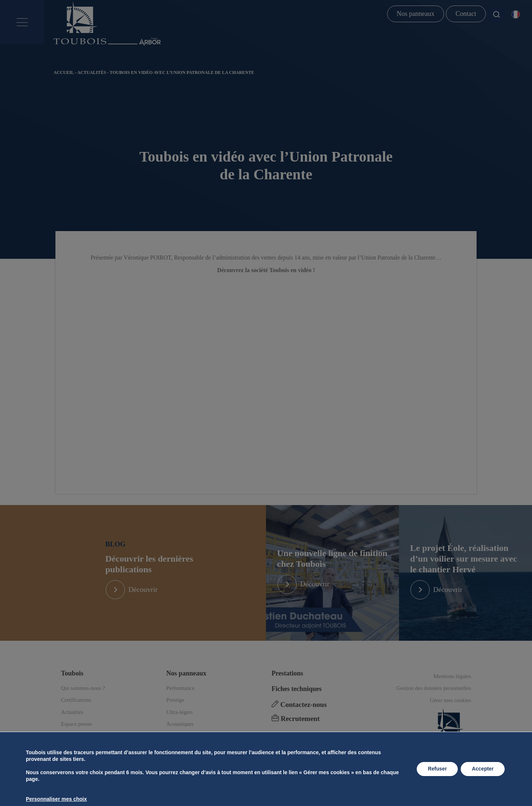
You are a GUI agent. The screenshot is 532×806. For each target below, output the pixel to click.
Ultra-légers (180, 724)
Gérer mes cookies (450, 712)
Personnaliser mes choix (56, 799)
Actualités (92, 72)
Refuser (436, 769)
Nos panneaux (416, 14)
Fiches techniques (297, 701)
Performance (180, 700)
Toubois (72, 685)
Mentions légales (452, 688)
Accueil (64, 72)
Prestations (287, 685)
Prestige (175, 712)
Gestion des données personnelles (434, 701)
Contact (466, 14)
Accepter (482, 769)
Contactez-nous (299, 717)
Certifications (76, 712)
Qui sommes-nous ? (83, 700)
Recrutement (296, 731)
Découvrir (146, 596)
